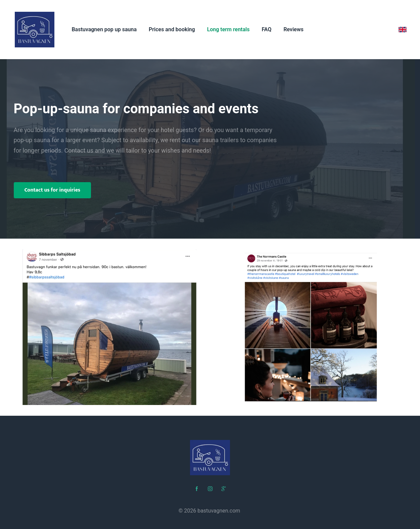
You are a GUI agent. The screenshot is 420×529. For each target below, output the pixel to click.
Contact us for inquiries (53, 190)
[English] (403, 30)
